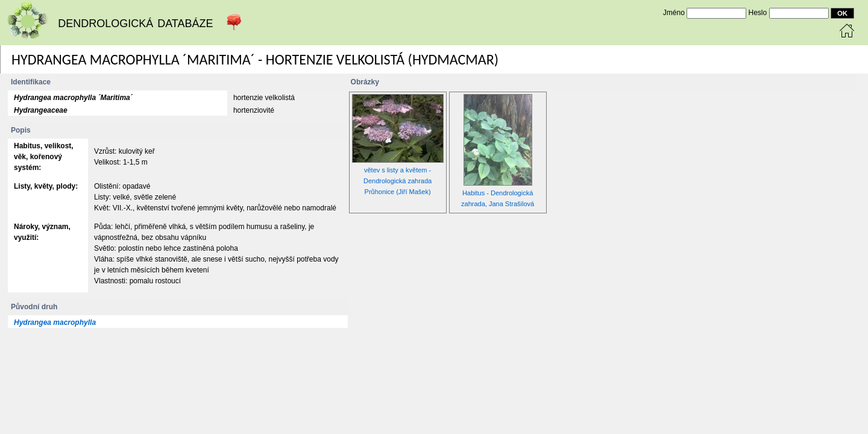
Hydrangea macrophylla (55, 322)
